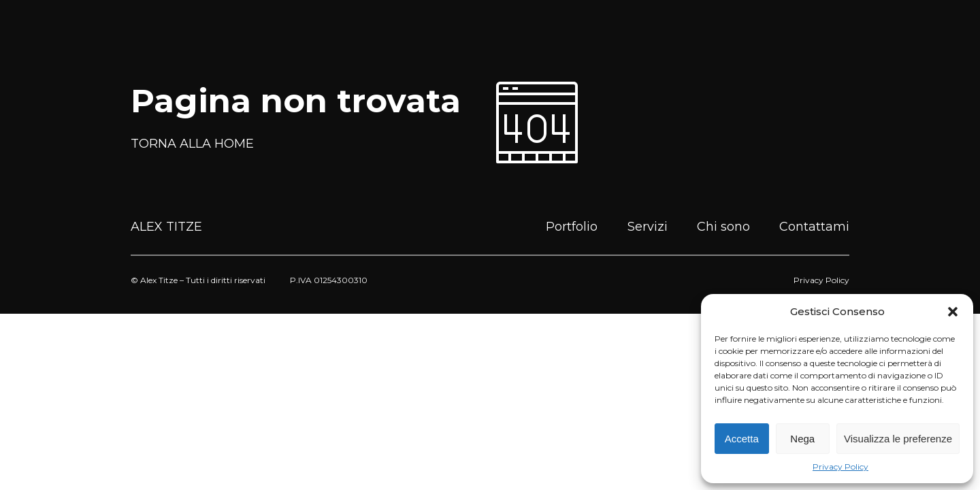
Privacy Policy (840, 467)
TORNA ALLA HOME (192, 144)
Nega (802, 439)
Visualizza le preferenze (898, 439)
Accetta (742, 439)
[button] (953, 312)
